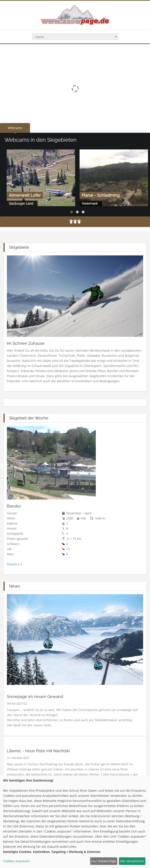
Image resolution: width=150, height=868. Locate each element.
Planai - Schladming (101, 195)
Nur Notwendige (104, 861)
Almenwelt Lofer (25, 195)
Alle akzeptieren (132, 861)
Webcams (15, 128)
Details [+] (14, 564)
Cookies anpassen (16, 861)
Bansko (14, 506)
